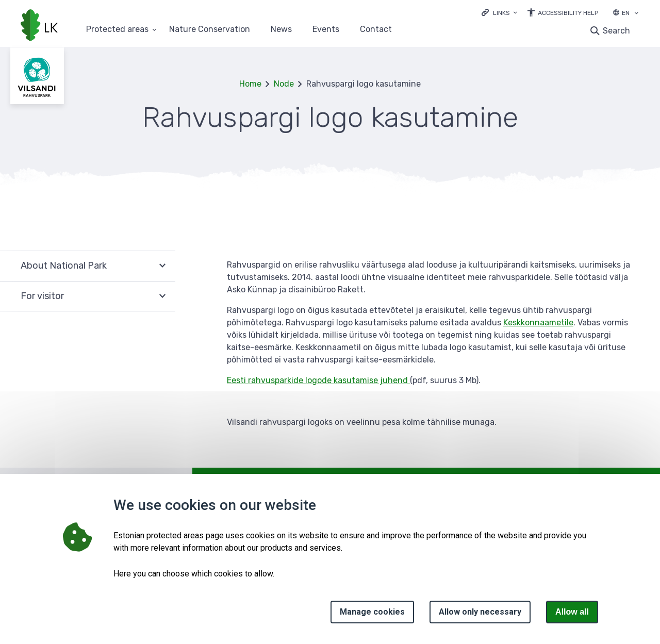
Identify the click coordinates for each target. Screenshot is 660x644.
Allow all (572, 612)
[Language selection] (636, 14)
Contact (376, 30)
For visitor (42, 296)
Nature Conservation (210, 30)
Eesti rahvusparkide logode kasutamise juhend (318, 380)
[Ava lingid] (499, 12)
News (281, 30)
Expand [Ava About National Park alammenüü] (162, 266)
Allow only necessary (480, 612)
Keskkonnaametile (538, 323)
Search (616, 31)
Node (284, 84)
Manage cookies (372, 612)
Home (250, 84)
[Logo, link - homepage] (39, 26)
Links (501, 13)
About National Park (64, 266)
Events (326, 30)
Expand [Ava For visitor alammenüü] (162, 296)
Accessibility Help (568, 13)
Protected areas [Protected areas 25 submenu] (117, 30)
